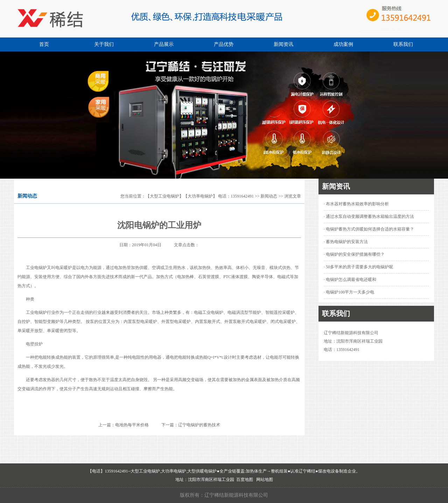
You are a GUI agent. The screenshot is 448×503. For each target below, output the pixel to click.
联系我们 (403, 44)
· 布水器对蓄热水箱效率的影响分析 (356, 204)
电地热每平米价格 (132, 425)
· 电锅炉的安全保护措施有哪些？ (354, 254)
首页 (44, 44)
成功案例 (343, 44)
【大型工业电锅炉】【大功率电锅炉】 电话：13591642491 (200, 196)
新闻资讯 (283, 44)
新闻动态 (269, 196)
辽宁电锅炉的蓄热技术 (199, 425)
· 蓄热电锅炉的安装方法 (346, 242)
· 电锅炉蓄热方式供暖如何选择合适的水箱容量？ (369, 229)
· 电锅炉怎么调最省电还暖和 (350, 280)
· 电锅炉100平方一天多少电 (349, 292)
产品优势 (224, 44)
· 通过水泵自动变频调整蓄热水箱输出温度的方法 (369, 216)
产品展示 (164, 44)
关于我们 (104, 44)
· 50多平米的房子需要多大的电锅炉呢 (358, 267)
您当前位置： (133, 196)
